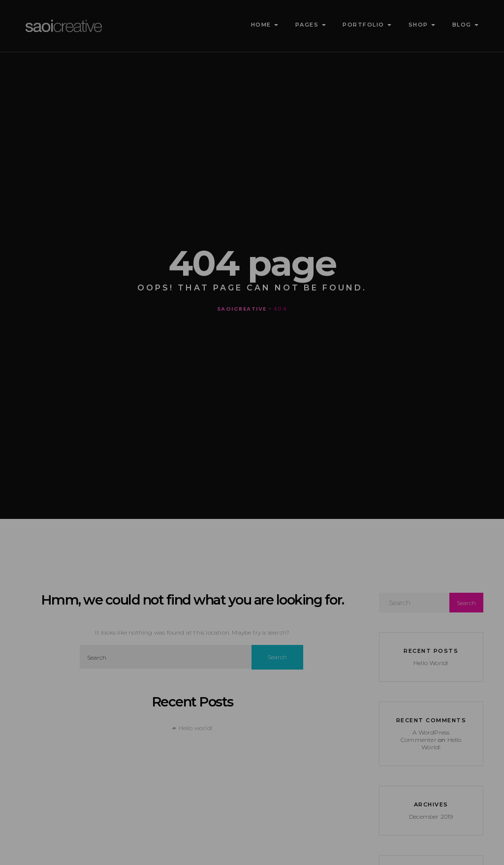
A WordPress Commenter (425, 736)
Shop (421, 25)
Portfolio (366, 25)
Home (263, 25)
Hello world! (196, 728)
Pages (309, 25)
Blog (464, 25)
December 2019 (431, 817)
